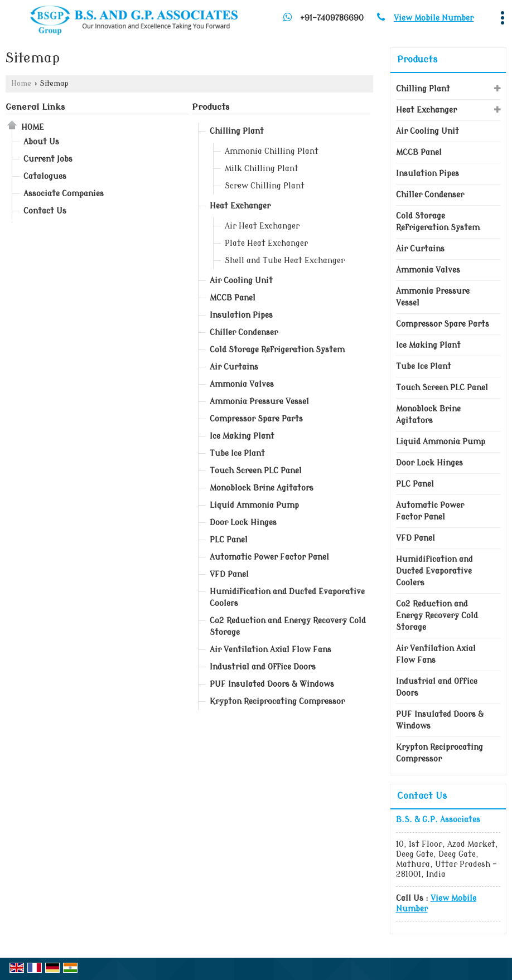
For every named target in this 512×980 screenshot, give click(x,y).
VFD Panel (229, 574)
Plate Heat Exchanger (266, 243)
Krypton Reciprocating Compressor (277, 702)
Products (211, 107)
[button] (434, 18)
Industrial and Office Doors (263, 667)
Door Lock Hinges (243, 523)
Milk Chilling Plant (262, 169)
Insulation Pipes (241, 315)
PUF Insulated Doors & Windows (272, 684)
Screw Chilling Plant (265, 186)
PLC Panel (229, 540)
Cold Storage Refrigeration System (277, 350)
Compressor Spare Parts (256, 419)
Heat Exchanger (240, 206)
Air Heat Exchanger (262, 226)
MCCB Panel (233, 298)
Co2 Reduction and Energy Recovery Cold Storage (288, 627)
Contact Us (45, 211)
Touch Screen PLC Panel (256, 471)
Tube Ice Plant (237, 453)
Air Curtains (234, 367)
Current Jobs (48, 159)
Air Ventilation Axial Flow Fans (271, 650)
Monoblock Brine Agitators (262, 488)
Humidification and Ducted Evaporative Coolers (287, 598)
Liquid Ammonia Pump (254, 505)
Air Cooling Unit (241, 281)
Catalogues (45, 176)
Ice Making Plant (242, 436)
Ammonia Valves (242, 384)
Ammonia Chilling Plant (272, 151)
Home (21, 84)
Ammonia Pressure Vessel (259, 402)
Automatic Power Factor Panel (269, 557)
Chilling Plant (237, 131)
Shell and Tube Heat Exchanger (285, 261)
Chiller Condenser (244, 333)
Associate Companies (64, 194)
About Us (41, 142)
